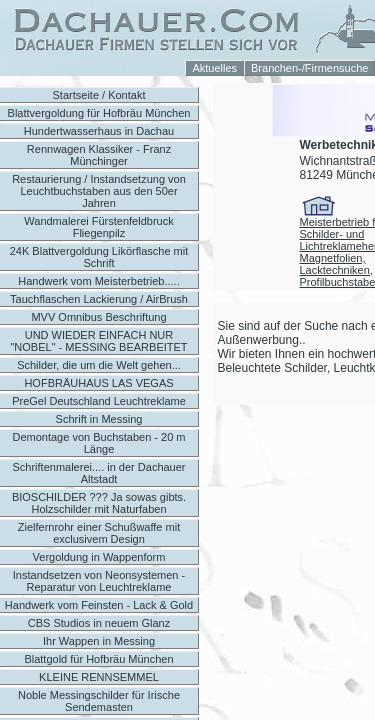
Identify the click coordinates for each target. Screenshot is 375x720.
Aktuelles (214, 68)
